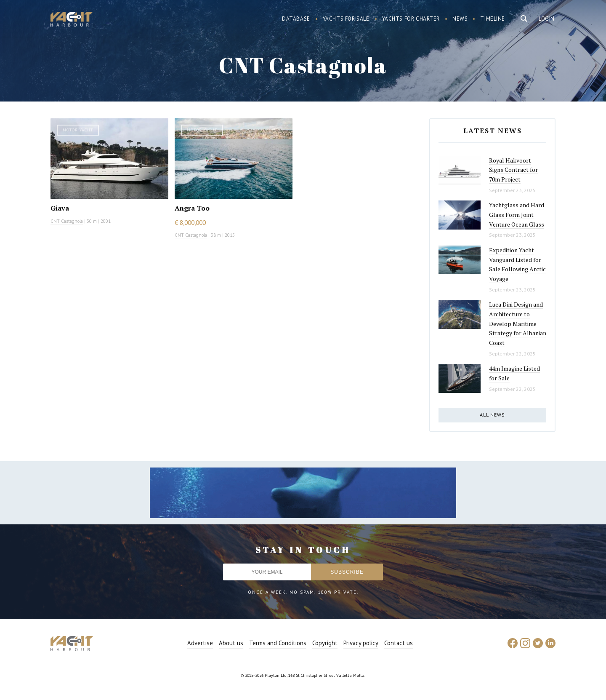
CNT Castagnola (67, 221)
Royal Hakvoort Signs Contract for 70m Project (513, 170)
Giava (60, 208)
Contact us (399, 643)
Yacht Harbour (72, 20)
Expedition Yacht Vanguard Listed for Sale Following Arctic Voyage (517, 264)
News (460, 19)
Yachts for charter (411, 19)
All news (492, 415)
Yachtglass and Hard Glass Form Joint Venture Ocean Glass (517, 214)
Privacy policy (361, 643)
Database (296, 19)
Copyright (325, 643)
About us (231, 643)
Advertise (200, 643)
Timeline (493, 19)
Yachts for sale (346, 19)
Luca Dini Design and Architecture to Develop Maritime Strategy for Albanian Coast (518, 323)
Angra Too (192, 208)
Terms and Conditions (278, 643)
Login (547, 19)
